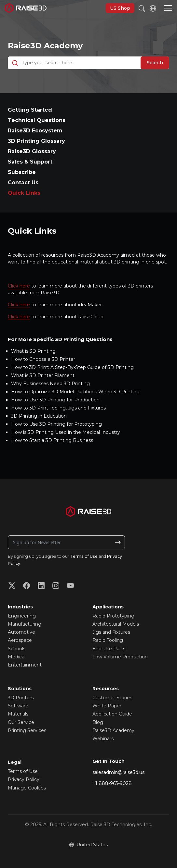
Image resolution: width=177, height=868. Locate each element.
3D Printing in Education (39, 416)
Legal (15, 762)
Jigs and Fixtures (111, 632)
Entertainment (25, 665)
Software (18, 706)
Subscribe (22, 172)
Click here (19, 286)
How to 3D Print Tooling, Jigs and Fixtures (58, 408)
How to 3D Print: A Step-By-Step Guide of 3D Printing (72, 367)
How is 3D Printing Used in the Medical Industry (66, 432)
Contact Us (23, 183)
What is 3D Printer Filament (43, 375)
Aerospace (20, 640)
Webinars (103, 739)
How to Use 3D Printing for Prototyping (56, 424)
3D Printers (21, 698)
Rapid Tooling (108, 640)
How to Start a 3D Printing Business (52, 440)
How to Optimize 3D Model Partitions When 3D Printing (75, 392)
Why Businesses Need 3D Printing (50, 384)
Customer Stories (112, 698)
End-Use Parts (109, 649)
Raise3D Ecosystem (35, 131)
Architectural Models (116, 624)
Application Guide (112, 714)
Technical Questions (37, 120)
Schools (17, 649)
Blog (98, 722)
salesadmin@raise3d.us (118, 772)
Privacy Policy (24, 779)
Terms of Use (84, 556)
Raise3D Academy (45, 46)
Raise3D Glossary (32, 151)
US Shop (120, 8)
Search (155, 63)
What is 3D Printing (33, 351)
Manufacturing (25, 624)
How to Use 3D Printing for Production (55, 400)
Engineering (22, 616)
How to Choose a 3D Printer (43, 359)
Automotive (21, 632)
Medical (17, 657)
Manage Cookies (27, 788)
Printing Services (27, 730)
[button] (168, 9)
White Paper (107, 706)
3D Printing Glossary (36, 141)
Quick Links (24, 193)
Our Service (21, 722)
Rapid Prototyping (113, 616)
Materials (18, 714)
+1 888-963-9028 (112, 783)
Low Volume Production (120, 657)
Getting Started (30, 110)
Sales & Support (30, 162)
